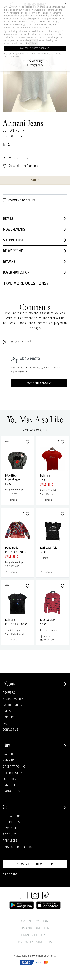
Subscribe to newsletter (35, 864)
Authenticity (12, 779)
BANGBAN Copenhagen (13, 477)
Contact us (11, 729)
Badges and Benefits (17, 847)
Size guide (10, 834)
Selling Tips (11, 822)
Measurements (35, 229)
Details (35, 219)
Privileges (10, 785)
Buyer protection (35, 272)
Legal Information (33, 921)
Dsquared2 (12, 547)
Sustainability (13, 699)
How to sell (11, 828)
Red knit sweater (50, 630)
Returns (35, 262)
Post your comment (39, 383)
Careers (9, 717)
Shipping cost (35, 240)
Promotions (11, 791)
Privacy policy (35, 65)
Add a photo (30, 359)
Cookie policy (35, 61)
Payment (9, 754)
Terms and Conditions (33, 928)
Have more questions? (26, 283)
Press (7, 711)
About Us (9, 692)
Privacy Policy (33, 935)
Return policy (13, 773)
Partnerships (12, 705)
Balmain (45, 475)
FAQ (5, 723)
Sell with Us (12, 816)
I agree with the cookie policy (35, 48)
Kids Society (48, 620)
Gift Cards (10, 874)
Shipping (9, 760)
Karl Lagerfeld (49, 547)
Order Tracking (14, 766)
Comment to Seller (19, 200)
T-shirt (44, 558)
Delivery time (35, 251)
